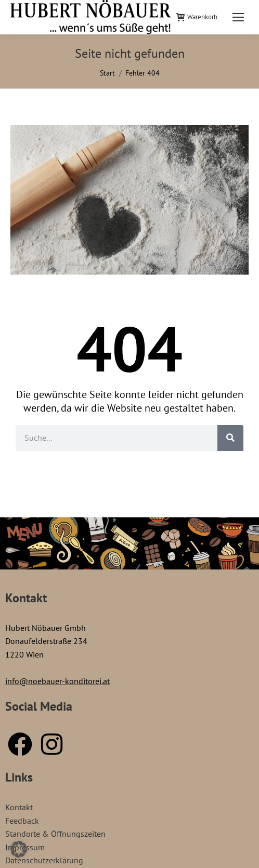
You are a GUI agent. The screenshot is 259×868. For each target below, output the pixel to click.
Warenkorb (197, 17)
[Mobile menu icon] (238, 17)
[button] (19, 849)
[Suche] (230, 438)
